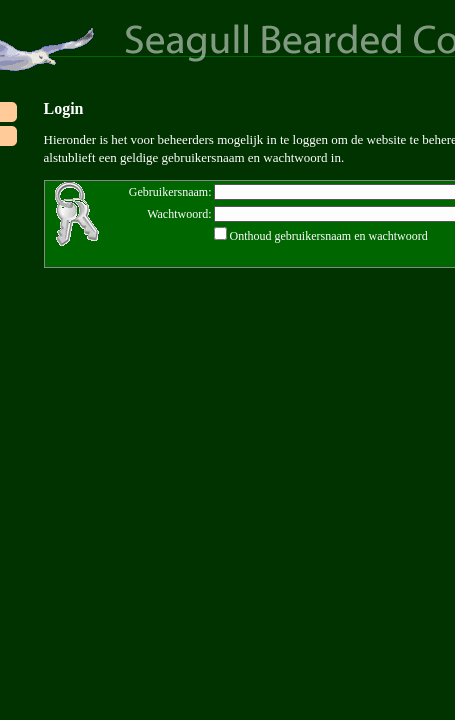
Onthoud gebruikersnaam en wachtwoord (329, 236)
